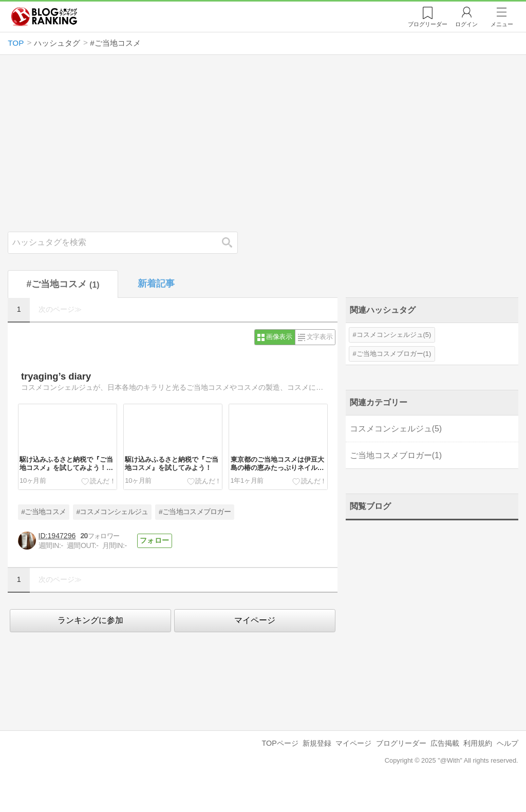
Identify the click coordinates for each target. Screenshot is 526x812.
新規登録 (317, 743)
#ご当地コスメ (43, 512)
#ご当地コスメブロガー (195, 512)
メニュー (502, 24)
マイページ (255, 620)
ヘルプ (508, 743)
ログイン (466, 24)
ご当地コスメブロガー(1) (394, 354)
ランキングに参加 (90, 620)
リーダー (428, 24)
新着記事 (156, 284)
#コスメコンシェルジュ (112, 512)
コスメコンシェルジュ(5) (394, 335)
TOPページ (280, 743)
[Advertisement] (263, 143)
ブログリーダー (401, 743)
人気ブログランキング (44, 17)
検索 (232, 242)
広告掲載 (445, 743)
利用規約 (478, 743)
